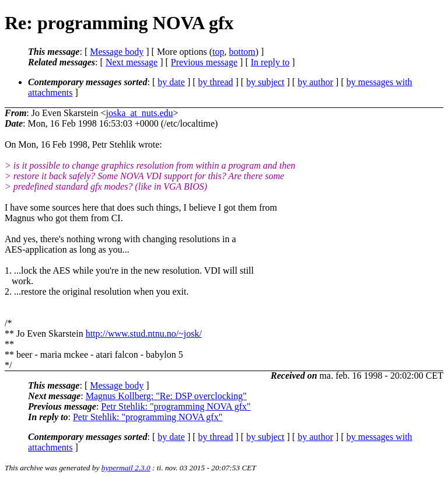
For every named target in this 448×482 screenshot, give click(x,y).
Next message (132, 62)
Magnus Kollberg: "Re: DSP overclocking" (166, 396)
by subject (265, 82)
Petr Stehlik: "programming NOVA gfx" (176, 406)
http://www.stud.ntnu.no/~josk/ (144, 333)
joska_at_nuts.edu (139, 113)
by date (171, 82)
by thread (216, 82)
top (218, 52)
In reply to (270, 62)
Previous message (204, 62)
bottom (242, 52)
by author (315, 82)
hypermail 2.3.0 (126, 468)
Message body (117, 52)
